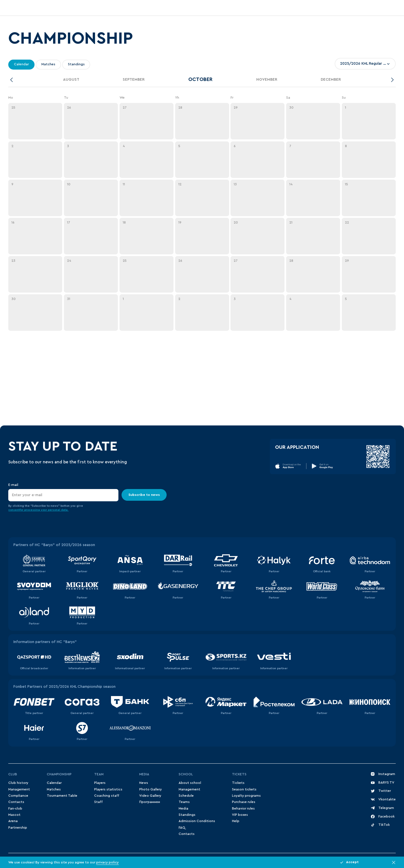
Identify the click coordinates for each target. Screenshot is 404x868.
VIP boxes (240, 815)
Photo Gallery (151, 789)
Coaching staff (107, 796)
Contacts (16, 802)
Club (13, 774)
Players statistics (108, 789)
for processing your (34, 510)
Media (144, 774)
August (71, 80)
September (134, 80)
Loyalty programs (246, 796)
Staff (98, 802)
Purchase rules (244, 802)
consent (14, 510)
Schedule (186, 796)
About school (190, 783)
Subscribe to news (144, 494)
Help (236, 821)
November (267, 80)
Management (19, 789)
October (200, 79)
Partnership (18, 828)
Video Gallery (150, 796)
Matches (54, 789)
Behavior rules (243, 808)
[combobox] (365, 64)
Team (99, 774)
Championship (59, 774)
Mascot (14, 815)
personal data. (58, 510)
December (331, 80)
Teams (184, 802)
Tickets (239, 774)
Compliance (18, 796)
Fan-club (15, 808)
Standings (187, 815)
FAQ (182, 828)
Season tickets (244, 789)
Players (100, 783)
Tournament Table (62, 796)
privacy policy (107, 862)
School (186, 774)
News (144, 783)
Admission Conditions (197, 821)
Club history (18, 783)
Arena (13, 821)
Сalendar (54, 783)
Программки (150, 802)
